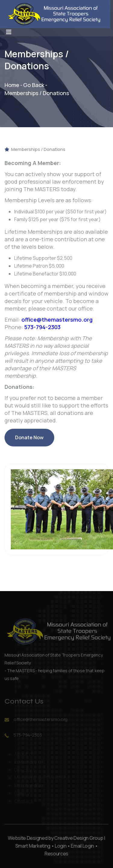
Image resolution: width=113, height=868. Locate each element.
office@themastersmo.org (57, 320)
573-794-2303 (42, 327)
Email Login (82, 846)
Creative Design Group (79, 838)
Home (12, 85)
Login (61, 846)
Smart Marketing (33, 846)
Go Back (34, 85)
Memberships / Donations (35, 149)
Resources (56, 854)
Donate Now (29, 440)
